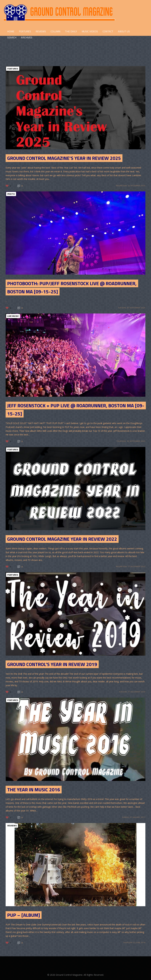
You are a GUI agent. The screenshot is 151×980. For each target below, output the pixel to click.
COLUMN (55, 31)
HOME (11, 31)
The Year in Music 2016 (34, 790)
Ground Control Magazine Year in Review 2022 (62, 539)
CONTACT (108, 31)
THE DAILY (71, 31)
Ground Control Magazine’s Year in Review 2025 (64, 158)
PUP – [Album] (24, 915)
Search (12, 37)
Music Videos (90, 31)
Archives (27, 37)
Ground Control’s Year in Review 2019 (52, 664)
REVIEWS (41, 31)
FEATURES (25, 31)
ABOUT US (124, 31)
